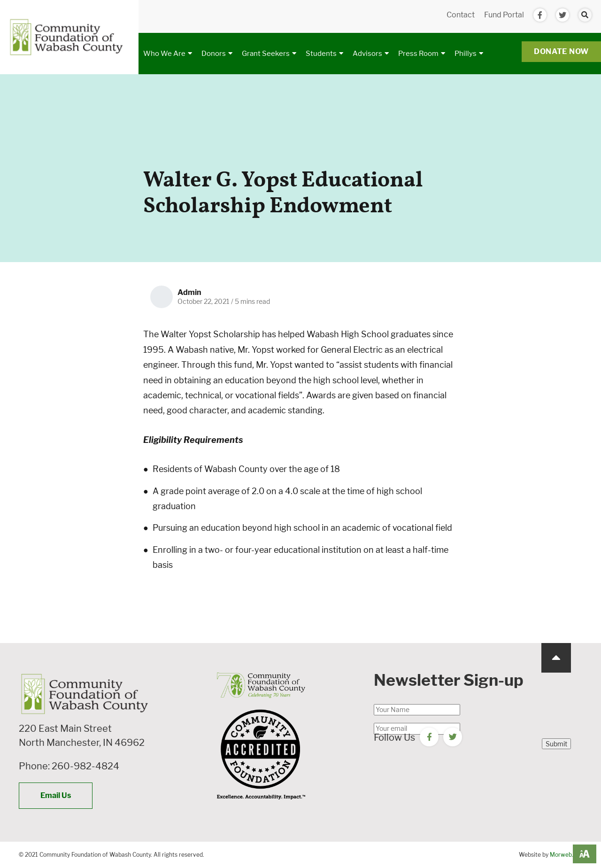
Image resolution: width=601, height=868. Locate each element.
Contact (461, 15)
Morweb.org (566, 855)
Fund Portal (504, 15)
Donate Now (561, 51)
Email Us (56, 795)
